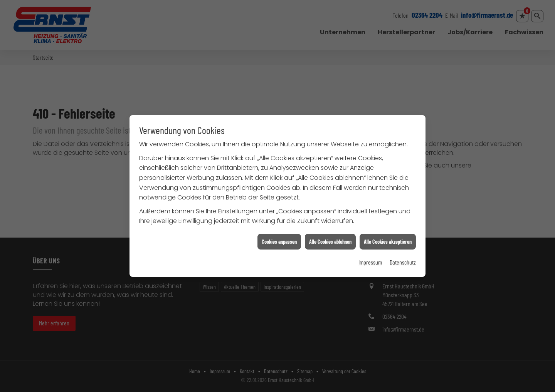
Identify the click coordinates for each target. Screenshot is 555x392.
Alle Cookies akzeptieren (388, 239)
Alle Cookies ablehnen (330, 239)
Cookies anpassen (279, 239)
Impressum (370, 260)
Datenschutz (403, 260)
